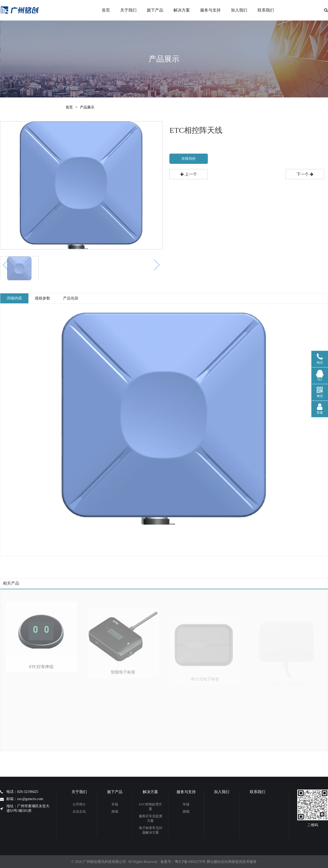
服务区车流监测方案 (151, 818)
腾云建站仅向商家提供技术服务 (232, 862)
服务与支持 (210, 10)
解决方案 (182, 10)
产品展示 (87, 107)
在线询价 (189, 159)
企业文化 (79, 811)
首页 (106, 10)
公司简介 (79, 804)
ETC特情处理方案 (150, 807)
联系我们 (266, 10)
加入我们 (239, 10)
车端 (115, 804)
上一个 (189, 174)
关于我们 (128, 10)
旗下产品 (155, 10)
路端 (115, 811)
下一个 (305, 174)
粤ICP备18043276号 (190, 862)
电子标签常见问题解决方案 (151, 830)
